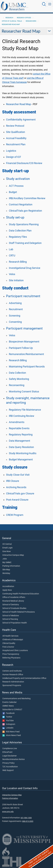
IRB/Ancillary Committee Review (27, 198)
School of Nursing (10, 619)
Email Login (7, 548)
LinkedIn (8, 728)
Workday (6, 573)
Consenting (15, 322)
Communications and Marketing (16, 699)
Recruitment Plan (16, 144)
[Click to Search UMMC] (44, 4)
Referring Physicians (11, 658)
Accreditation (8, 586)
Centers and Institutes (12, 671)
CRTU (12, 256)
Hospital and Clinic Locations (15, 651)
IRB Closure (13, 481)
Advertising (15, 303)
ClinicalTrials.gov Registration (25, 211)
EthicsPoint (7, 752)
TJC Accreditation (10, 767)
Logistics (11, 151)
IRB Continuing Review (22, 416)
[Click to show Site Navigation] (50, 4)
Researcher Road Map (11, 24)
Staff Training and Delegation (25, 243)
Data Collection (17, 373)
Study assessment (19, 112)
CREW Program (15, 515)
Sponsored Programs (12, 685)
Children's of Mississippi (13, 640)
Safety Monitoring (19, 379)
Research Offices (24, 18)
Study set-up (15, 217)
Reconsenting (17, 385)
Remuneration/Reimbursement (26, 354)
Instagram (9, 724)
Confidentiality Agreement (21, 120)
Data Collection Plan (20, 231)
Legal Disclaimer (10, 756)
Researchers (17, 9)
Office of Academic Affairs (14, 597)
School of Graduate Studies (14, 608)
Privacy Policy (8, 763)
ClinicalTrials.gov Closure (20, 494)
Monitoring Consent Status (24, 392)
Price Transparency (11, 654)
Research (9, 18)
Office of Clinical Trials (12, 21)
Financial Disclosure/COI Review (24, 163)
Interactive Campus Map (13, 555)
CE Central (7, 544)
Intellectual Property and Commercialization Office (24, 678)
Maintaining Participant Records (27, 367)
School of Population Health (15, 623)
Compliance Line (10, 749)
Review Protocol (15, 126)
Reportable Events (19, 428)
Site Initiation (16, 280)
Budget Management (21, 460)
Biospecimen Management (24, 342)
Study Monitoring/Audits (23, 453)
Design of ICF (14, 157)
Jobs (5, 559)
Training (10, 507)
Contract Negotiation (21, 205)
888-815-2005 (28, 821)
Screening (15, 316)
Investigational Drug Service (25, 268)
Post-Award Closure (17, 500)
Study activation (18, 179)
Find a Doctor (8, 647)
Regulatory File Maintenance (25, 410)
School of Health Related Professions (19, 612)
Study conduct (15, 288)
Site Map (6, 570)
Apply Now (7, 590)
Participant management (24, 328)
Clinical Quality (9, 643)
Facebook (8, 713)
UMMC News (8, 706)
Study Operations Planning (24, 224)
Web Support (8, 770)
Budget (13, 192)
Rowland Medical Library (13, 601)
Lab (11, 249)
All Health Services (10, 636)
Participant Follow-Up (21, 348)
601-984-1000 (26, 818)
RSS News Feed (11, 732)
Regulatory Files (18, 237)
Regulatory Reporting (21, 435)
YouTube (8, 721)
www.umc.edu (8, 812)
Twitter (7, 717)
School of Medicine (11, 616)
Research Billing (18, 262)
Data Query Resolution (21, 447)
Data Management (20, 441)
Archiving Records (16, 487)
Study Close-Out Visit (18, 475)
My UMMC (7, 562)
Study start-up (15, 171)
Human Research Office (13, 675)
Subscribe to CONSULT (12, 710)
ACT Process (16, 186)
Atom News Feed (12, 735)
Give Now (7, 551)
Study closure (15, 467)
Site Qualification (16, 132)
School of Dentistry (11, 605)
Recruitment (16, 309)
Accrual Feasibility (16, 138)
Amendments (17, 422)
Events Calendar (10, 702)
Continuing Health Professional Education (21, 594)
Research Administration (13, 682)
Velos (12, 274)
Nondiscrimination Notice (13, 759)
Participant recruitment (23, 296)
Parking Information (11, 566)
